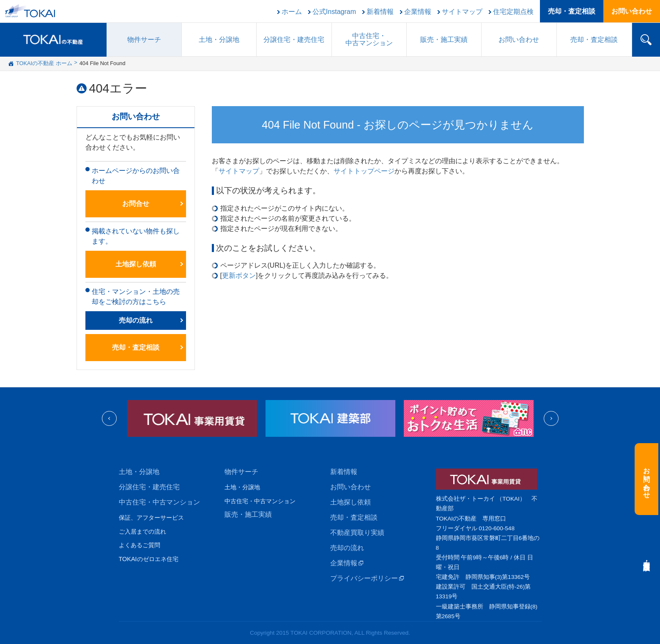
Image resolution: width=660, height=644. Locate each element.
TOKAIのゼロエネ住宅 (149, 559)
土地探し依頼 (136, 264)
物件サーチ (144, 40)
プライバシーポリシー (364, 578)
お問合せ (136, 204)
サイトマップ (462, 12)
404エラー (118, 88)
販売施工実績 (444, 40)
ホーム (292, 12)
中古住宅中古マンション (369, 39)
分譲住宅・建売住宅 (149, 487)
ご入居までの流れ (142, 532)
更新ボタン (239, 275)
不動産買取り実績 (357, 533)
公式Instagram (334, 12)
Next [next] (551, 418)
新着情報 (380, 12)
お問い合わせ (632, 11)
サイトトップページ (364, 171)
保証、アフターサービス (151, 518)
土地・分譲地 (219, 40)
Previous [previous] (109, 418)
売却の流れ (136, 320)
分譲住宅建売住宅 (294, 40)
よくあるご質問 (140, 545)
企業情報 (418, 12)
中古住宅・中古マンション (159, 502)
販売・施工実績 (248, 514)
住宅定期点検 (513, 12)
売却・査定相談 (572, 11)
